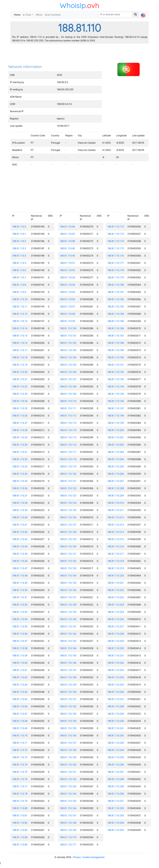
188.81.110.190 (116, 358)
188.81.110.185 (116, 321)
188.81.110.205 (116, 467)
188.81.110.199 (116, 423)
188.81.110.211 (116, 510)
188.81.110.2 (19, 241)
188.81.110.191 (116, 365)
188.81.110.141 (68, 627)
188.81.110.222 (116, 590)
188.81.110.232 (116, 663)
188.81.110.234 (116, 677)
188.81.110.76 (20, 779)
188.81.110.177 (116, 263)
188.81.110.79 (20, 801)
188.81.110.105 (68, 365)
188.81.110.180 (116, 285)
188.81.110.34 (20, 474)
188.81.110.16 (20, 343)
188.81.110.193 (116, 379)
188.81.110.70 (20, 736)
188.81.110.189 (116, 350)
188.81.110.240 (116, 721)
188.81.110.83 (20, 830)
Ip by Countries (53, 15)
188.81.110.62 (20, 677)
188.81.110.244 (116, 750)
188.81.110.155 (68, 728)
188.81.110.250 (116, 794)
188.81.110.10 (20, 299)
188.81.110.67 (20, 714)
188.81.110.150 (68, 692)
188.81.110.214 (116, 532)
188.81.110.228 (116, 634)
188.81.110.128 (68, 532)
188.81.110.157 (68, 743)
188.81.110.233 (116, 670)
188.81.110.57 (20, 641)
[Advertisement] (79, 55)
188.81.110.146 (68, 663)
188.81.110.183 (116, 307)
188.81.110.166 (68, 808)
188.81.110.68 (20, 721)
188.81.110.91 (67, 263)
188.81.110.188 (116, 343)
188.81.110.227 (116, 627)
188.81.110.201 (116, 437)
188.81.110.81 (20, 816)
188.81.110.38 (20, 503)
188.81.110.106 (68, 372)
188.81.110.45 (20, 554)
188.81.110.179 (116, 278)
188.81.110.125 (68, 510)
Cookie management (93, 857)
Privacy (77, 857)
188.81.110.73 (20, 757)
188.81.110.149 (68, 685)
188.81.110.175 (116, 248)
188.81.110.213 (116, 525)
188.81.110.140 (68, 619)
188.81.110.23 (20, 394)
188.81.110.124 (68, 503)
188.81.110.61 (20, 670)
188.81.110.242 (116, 736)
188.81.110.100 (68, 328)
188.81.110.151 (68, 699)
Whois (39, 15)
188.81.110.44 (20, 547)
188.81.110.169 (68, 830)
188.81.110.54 (20, 619)
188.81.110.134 (68, 576)
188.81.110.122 (68, 488)
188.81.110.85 (20, 845)
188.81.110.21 (20, 379)
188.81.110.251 (116, 801)
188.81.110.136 (68, 590)
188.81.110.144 (68, 648)
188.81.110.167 (68, 816)
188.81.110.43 (20, 539)
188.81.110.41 (20, 525)
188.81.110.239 (116, 714)
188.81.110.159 (68, 757)
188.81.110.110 (68, 401)
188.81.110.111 (68, 408)
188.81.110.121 (68, 481)
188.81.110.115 (68, 437)
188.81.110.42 (20, 532)
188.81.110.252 (116, 808)
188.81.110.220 (116, 576)
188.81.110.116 (68, 445)
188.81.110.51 (20, 597)
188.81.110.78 (20, 794)
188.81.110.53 (20, 612)
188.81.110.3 (19, 248)
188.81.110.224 (116, 605)
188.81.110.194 (116, 387)
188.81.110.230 (116, 648)
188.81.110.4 (19, 256)
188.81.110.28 (20, 430)
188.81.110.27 (20, 423)
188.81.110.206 (116, 474)
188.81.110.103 (68, 350)
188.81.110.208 (116, 488)
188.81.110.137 (68, 597)
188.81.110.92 (67, 270)
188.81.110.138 (68, 605)
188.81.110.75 (20, 772)
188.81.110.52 (20, 605)
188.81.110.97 (67, 307)
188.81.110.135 (68, 583)
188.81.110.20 (20, 372)
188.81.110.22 (20, 387)
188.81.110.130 (68, 547)
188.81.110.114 (68, 430)
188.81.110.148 (68, 677)
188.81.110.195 (116, 394)
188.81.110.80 (20, 808)
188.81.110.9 (19, 292)
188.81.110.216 (116, 547)
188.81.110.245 (116, 757)
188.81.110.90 (67, 256)
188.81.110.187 (116, 336)
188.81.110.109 (68, 394)
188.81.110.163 (68, 786)
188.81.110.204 (116, 459)
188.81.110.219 (116, 568)
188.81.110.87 (67, 234)
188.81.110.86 (67, 227)
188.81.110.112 (68, 416)
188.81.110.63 (20, 685)
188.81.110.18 (20, 358)
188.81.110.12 (20, 314)
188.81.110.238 (116, 706)
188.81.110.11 (20, 307)
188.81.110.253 (116, 816)
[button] (143, 13)
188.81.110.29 (20, 437)
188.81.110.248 (116, 779)
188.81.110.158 (68, 750)
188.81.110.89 (67, 248)
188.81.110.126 (68, 517)
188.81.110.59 (20, 656)
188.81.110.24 (20, 401)
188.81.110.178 (116, 270)
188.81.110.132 (68, 561)
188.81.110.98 (67, 314)
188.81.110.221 (116, 583)
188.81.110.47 (20, 568)
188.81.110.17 (20, 350)
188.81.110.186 (116, 328)
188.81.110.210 (116, 503)
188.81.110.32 (20, 459)
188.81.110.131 (68, 554)
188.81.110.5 (19, 263)
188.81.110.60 (20, 663)
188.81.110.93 (67, 278)
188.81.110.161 (68, 772)
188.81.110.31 (20, 452)
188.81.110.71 (20, 743)
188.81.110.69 (20, 728)
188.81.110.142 (68, 634)
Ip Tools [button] (27, 15)
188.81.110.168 (68, 823)
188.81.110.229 (116, 641)
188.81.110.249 (116, 786)
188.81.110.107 (68, 379)
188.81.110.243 (116, 743)
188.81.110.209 (116, 496)
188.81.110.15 (20, 336)
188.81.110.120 (68, 474)
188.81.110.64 (20, 692)
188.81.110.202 (116, 445)
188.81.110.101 (68, 336)
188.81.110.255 (116, 830)
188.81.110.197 (116, 408)
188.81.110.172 (116, 227)
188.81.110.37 (20, 496)
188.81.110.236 (116, 692)
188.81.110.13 (20, 321)
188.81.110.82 (20, 823)
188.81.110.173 (116, 234)
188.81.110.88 (67, 241)
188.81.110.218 (116, 561)
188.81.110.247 (116, 772)
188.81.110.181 (116, 292)
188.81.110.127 (68, 525)
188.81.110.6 (19, 270)
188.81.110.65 (20, 699)
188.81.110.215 (116, 539)
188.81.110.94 (67, 285)
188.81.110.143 (68, 641)
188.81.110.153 (68, 714)
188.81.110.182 (116, 299)
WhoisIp (73, 5)
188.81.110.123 (68, 496)
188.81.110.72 (20, 750)
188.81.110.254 (116, 823)
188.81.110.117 (68, 452)
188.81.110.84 (20, 837)
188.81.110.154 (68, 721)
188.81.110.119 (68, 467)
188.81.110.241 (116, 728)
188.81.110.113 (68, 423)
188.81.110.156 (68, 736)
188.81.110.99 (67, 321)
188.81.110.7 (19, 278)
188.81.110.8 (19, 285)
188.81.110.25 (20, 408)
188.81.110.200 (116, 430)
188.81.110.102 (68, 343)
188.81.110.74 (20, 765)
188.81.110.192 (116, 372)
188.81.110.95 (67, 292)
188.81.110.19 (20, 365)
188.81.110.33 (20, 467)
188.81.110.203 (116, 452)
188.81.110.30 (20, 445)
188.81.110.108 (68, 387)
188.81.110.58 (20, 648)
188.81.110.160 (68, 765)
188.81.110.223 (116, 597)
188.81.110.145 (68, 656)
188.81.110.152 (68, 706)
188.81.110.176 (116, 256)
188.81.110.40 (20, 517)
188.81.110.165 (68, 801)
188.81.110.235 (116, 685)
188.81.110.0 (19, 227)
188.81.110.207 (116, 481)
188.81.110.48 (20, 576)
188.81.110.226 (116, 619)
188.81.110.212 (116, 517)
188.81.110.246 (116, 765)
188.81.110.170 (68, 837)
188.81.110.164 (68, 794)
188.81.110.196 (116, 401)
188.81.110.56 (20, 634)
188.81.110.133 (68, 568)
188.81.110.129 (68, 539)
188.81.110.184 (116, 314)
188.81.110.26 (20, 416)
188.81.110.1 (19, 234)
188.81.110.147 (68, 670)
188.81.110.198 (116, 416)
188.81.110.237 (116, 699)
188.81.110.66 (20, 706)
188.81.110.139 (68, 612)
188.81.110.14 (20, 328)
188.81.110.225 (116, 612)
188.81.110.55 (20, 627)
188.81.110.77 (20, 786)
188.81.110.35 (20, 481)
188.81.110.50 (20, 590)
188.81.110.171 (68, 845)
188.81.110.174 (116, 241)
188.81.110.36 (20, 488)
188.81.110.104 (68, 358)
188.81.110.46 (20, 561)
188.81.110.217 (116, 554)
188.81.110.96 (67, 299)
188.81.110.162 (68, 779)
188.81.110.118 (68, 459)
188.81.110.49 (20, 583)
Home (18, 15)
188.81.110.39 (20, 510)
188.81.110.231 (116, 656)
